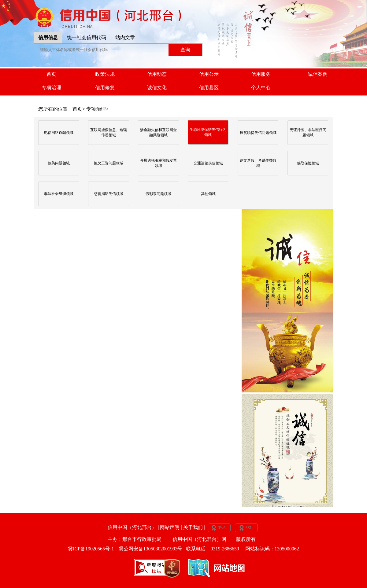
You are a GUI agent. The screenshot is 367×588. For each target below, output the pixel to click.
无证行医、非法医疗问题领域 (308, 132)
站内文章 (125, 37)
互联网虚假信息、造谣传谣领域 (109, 132)
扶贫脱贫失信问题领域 (258, 133)
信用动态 (157, 74)
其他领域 (208, 194)
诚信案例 (318, 74)
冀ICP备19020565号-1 (91, 549)
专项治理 (51, 88)
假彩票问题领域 (158, 194)
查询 (185, 50)
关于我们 (194, 527)
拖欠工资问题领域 (109, 163)
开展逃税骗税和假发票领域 (158, 163)
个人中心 (261, 88)
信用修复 (105, 88)
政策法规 (105, 74)
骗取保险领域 (308, 163)
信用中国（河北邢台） (133, 527)
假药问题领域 (59, 163)
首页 (51, 74)
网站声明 (170, 527)
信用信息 (48, 37)
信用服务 (261, 74)
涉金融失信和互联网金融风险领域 (158, 132)
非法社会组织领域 (59, 194)
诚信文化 (157, 88)
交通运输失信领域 (208, 163)
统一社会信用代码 (87, 37)
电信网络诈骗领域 (59, 133)
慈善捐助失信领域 (109, 194)
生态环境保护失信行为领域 (208, 132)
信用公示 (209, 74)
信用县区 (209, 88)
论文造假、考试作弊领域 (258, 163)
